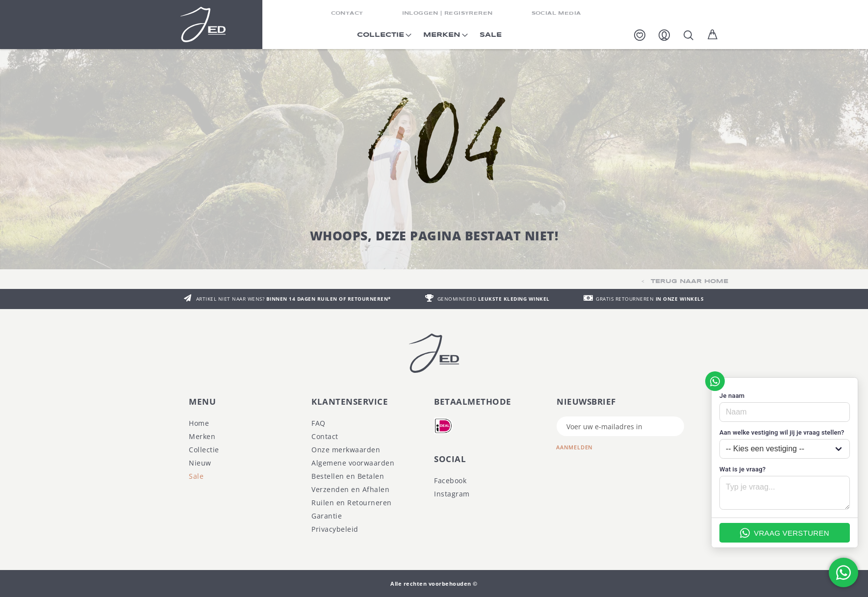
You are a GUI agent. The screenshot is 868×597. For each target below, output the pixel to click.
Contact (325, 436)
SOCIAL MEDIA (556, 13)
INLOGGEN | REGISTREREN (447, 13)
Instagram (452, 494)
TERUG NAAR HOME (689, 281)
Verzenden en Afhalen (350, 489)
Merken (202, 436)
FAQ (319, 423)
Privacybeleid (335, 529)
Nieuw (200, 463)
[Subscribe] (582, 446)
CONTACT (347, 13)
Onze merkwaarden (346, 450)
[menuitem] (383, 38)
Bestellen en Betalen (348, 476)
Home (199, 423)
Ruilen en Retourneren (352, 503)
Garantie (327, 516)
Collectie (204, 450)
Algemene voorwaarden (353, 463)
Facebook (450, 480)
